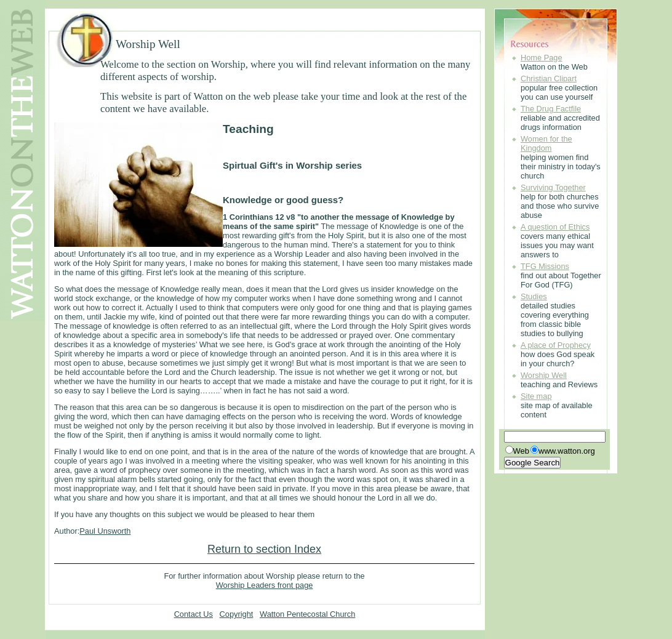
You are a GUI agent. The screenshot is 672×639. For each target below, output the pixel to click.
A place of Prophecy (556, 345)
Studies (534, 296)
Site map (536, 396)
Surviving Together (553, 187)
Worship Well (544, 375)
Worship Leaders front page (265, 585)
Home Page (542, 58)
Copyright (237, 614)
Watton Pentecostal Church (307, 614)
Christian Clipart (549, 78)
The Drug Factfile (551, 109)
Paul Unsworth (105, 531)
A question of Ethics (555, 227)
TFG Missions (545, 266)
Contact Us (194, 614)
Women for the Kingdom (546, 143)
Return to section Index (264, 549)
